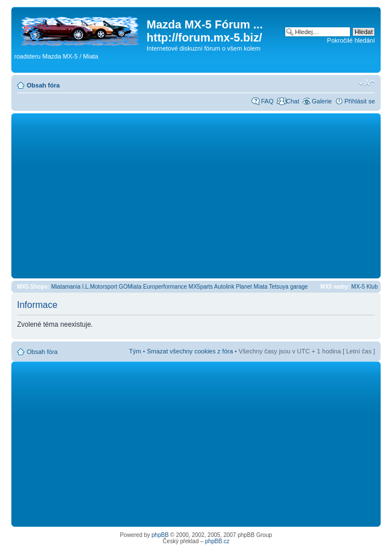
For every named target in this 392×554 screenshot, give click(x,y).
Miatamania (66, 287)
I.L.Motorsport (100, 287)
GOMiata (130, 287)
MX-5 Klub (364, 287)
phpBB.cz (217, 541)
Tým (135, 351)
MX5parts (201, 287)
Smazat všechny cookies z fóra (190, 351)
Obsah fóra (43, 85)
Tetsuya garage (288, 287)
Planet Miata (252, 287)
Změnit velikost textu (367, 83)
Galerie (322, 101)
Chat (292, 101)
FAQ (267, 101)
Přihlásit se (360, 101)
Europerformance (165, 287)
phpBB (160, 535)
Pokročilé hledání (351, 40)
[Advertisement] (196, 195)
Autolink (224, 287)
